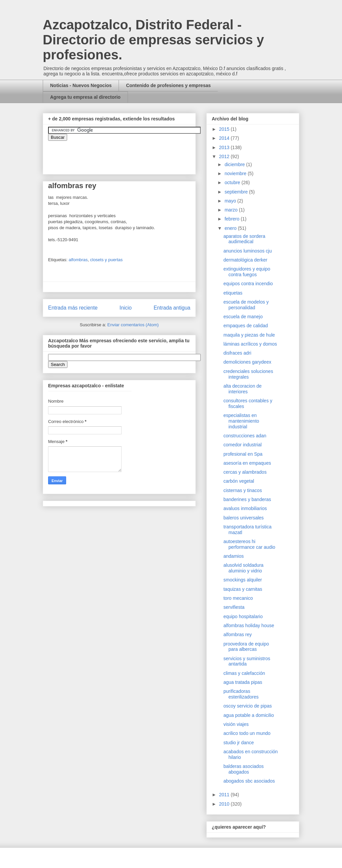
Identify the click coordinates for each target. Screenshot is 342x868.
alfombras (78, 260)
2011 (225, 795)
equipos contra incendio (248, 284)
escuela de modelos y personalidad (246, 305)
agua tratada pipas (243, 682)
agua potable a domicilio (249, 715)
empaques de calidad (246, 326)
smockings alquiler (243, 580)
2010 (225, 804)
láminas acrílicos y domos (250, 344)
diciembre (235, 164)
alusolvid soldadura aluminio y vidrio (243, 568)
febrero (232, 219)
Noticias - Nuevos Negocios (81, 85)
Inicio (126, 308)
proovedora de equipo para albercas (246, 647)
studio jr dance (239, 743)
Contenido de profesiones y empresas (168, 85)
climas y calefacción (244, 673)
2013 (225, 147)
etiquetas (233, 293)
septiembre (237, 192)
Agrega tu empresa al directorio (85, 97)
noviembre (236, 173)
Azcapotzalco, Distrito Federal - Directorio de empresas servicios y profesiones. (153, 40)
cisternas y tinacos (243, 490)
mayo (231, 201)
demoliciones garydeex (247, 362)
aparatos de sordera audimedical (244, 239)
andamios (234, 556)
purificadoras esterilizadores (241, 694)
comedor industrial (242, 445)
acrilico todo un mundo (247, 733)
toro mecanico (238, 598)
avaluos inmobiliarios (245, 508)
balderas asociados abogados (244, 769)
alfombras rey (238, 634)
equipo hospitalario (243, 616)
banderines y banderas (247, 499)
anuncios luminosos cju (248, 251)
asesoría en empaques (247, 463)
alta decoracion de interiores (242, 389)
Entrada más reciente (73, 308)
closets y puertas (107, 260)
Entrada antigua (172, 308)
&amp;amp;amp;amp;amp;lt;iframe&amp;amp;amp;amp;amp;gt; (123, 154)
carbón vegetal (239, 481)
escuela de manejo (243, 317)
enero (231, 228)
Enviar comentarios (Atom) (133, 325)
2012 (225, 156)
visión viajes (236, 724)
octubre (233, 182)
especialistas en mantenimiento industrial (241, 421)
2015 (225, 129)
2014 (225, 138)
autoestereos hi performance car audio (249, 544)
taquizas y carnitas (243, 589)
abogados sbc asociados (249, 781)
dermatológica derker (245, 260)
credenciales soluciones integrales (248, 374)
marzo (232, 210)
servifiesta (234, 607)
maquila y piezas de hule (249, 335)
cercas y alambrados (245, 472)
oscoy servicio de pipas (248, 706)
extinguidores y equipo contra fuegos (247, 272)
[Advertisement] (20, 706)
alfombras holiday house (249, 625)
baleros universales (244, 518)
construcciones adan (245, 436)
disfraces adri (237, 353)
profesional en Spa (243, 454)
